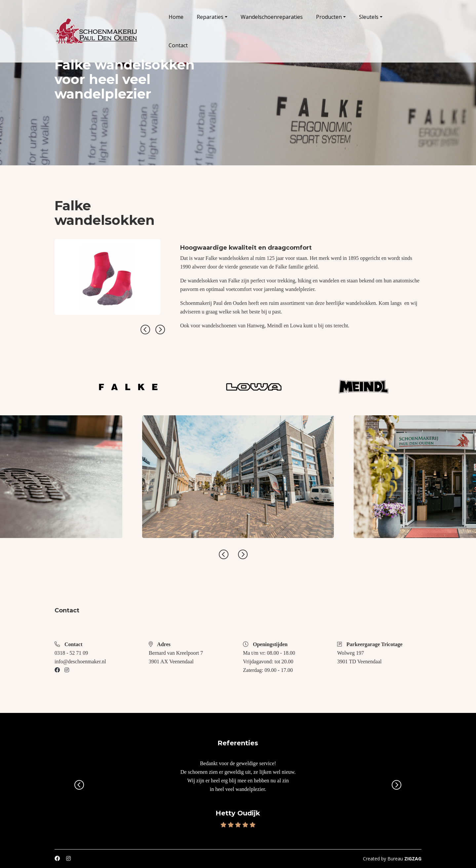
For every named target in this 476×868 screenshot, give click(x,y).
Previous (145, 330)
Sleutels (369, 17)
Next (160, 330)
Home (176, 17)
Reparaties (210, 17)
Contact (178, 45)
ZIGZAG (413, 859)
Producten (329, 17)
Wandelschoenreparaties (272, 17)
